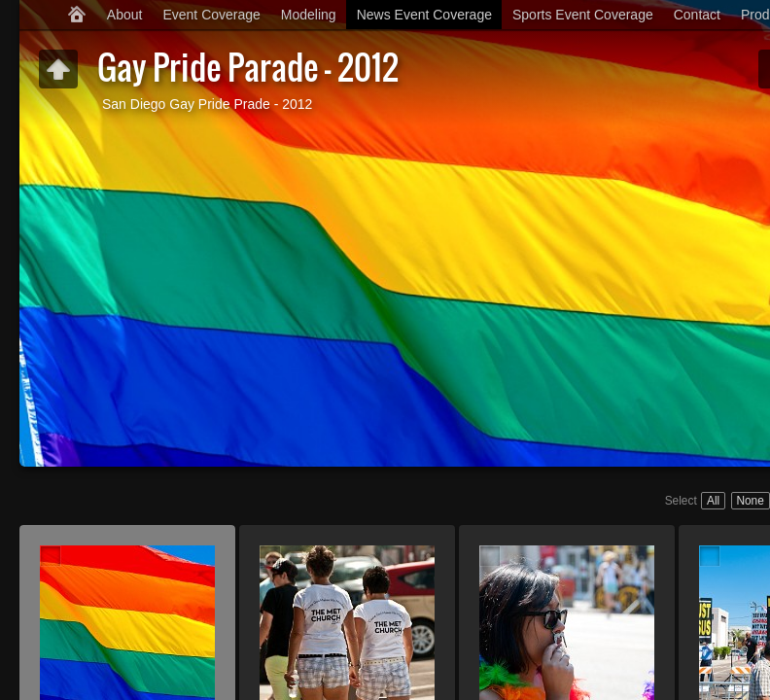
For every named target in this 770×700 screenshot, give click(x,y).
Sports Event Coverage (583, 15)
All (713, 501)
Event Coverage (211, 15)
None (750, 501)
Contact (697, 15)
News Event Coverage (424, 15)
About (125, 15)
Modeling (309, 15)
